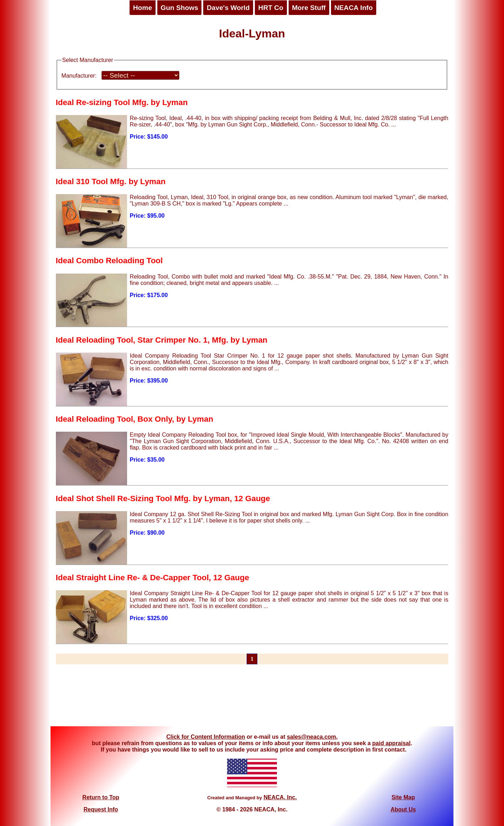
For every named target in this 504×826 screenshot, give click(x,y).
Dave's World (228, 8)
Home (143, 8)
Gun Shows (179, 8)
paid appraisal (392, 743)
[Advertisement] (252, 700)
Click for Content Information (206, 737)
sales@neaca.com (311, 737)
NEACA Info (353, 8)
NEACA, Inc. (280, 797)
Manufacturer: (79, 76)
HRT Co (271, 8)
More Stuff (309, 8)
